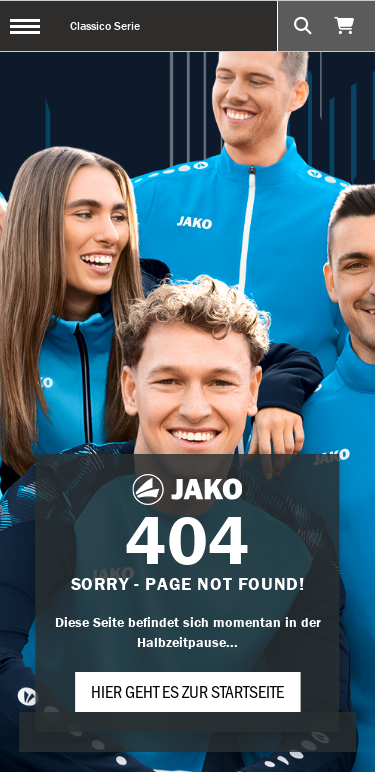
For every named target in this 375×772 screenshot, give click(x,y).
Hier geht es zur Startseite (187, 691)
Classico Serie (105, 25)
